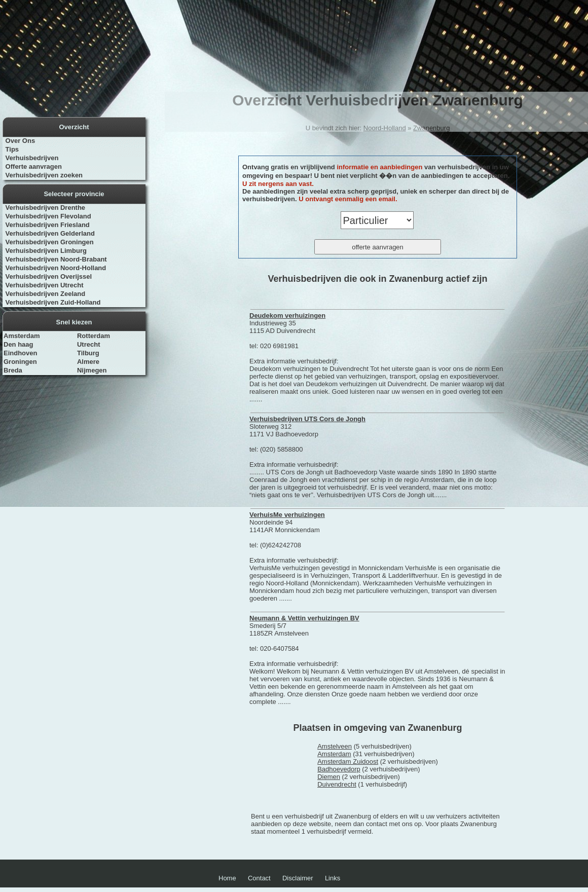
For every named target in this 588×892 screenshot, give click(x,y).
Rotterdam (94, 336)
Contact (259, 878)
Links (333, 878)
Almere (88, 362)
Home (227, 878)
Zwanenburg (431, 128)
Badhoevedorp (339, 769)
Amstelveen (335, 746)
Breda (13, 370)
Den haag (19, 344)
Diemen (329, 777)
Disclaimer (298, 878)
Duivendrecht (337, 784)
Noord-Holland (385, 128)
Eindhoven (20, 353)
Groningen (20, 362)
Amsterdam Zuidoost (348, 761)
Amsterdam (22, 336)
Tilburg (88, 353)
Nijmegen (92, 370)
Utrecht (89, 344)
